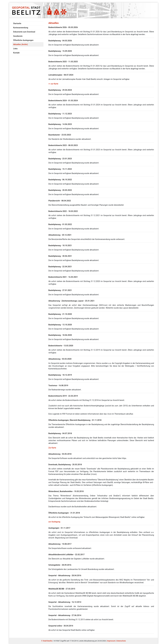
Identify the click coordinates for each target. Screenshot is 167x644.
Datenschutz (121, 641)
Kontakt (16, 53)
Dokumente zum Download (24, 32)
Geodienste (18, 36)
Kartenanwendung (21, 28)
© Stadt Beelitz (47, 641)
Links (15, 49)
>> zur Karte (53, 84)
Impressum (111, 641)
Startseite (17, 23)
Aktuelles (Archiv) (20, 44)
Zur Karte (52, 448)
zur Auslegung (54, 522)
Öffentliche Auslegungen (23, 40)
